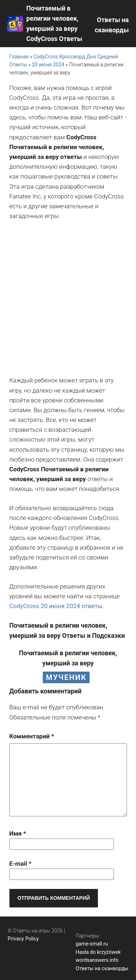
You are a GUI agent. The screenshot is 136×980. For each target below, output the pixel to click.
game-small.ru (92, 944)
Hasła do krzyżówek (98, 952)
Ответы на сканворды (102, 968)
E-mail (20, 864)
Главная (19, 57)
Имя (18, 833)
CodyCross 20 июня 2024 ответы (56, 606)
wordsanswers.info (97, 960)
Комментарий (32, 736)
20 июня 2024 (48, 65)
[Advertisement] (68, 298)
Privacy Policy (23, 939)
